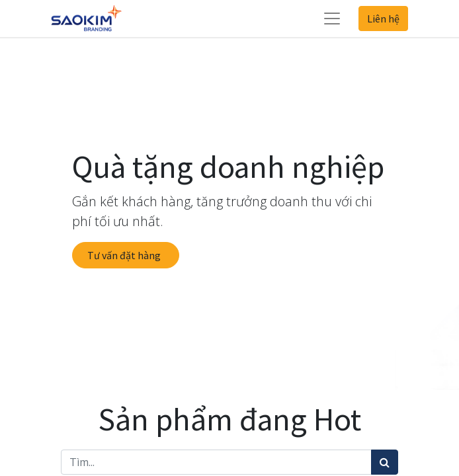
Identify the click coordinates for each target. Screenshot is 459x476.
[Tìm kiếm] (385, 462)
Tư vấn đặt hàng (126, 255)
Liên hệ (383, 19)
